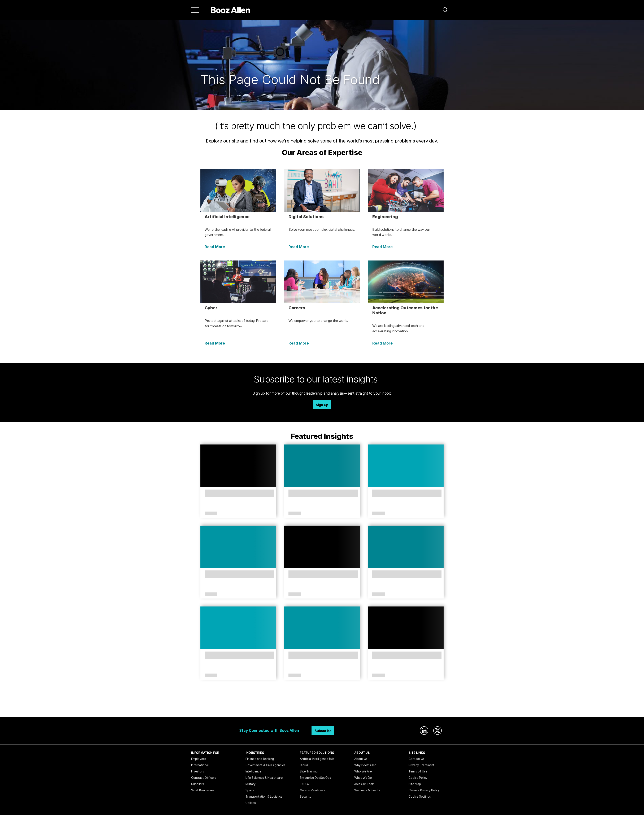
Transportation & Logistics (264, 796)
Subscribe (323, 731)
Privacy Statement (421, 765)
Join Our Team (364, 784)
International (200, 765)
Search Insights (322, 706)
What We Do (363, 778)
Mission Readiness (312, 790)
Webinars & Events (367, 790)
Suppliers (198, 784)
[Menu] (195, 10)
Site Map (415, 784)
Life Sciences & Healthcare (264, 778)
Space (250, 790)
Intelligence (253, 771)
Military (251, 784)
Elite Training (309, 771)
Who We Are (363, 771)
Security (306, 796)
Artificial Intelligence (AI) (317, 759)
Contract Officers (204, 778)
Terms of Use (418, 771)
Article (211, 514)
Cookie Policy (418, 778)
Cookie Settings (420, 796)
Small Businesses (203, 790)
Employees (199, 759)
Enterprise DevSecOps (315, 778)
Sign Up (322, 405)
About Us (361, 759)
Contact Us (417, 759)
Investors (198, 771)
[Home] (230, 10)
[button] (445, 10)
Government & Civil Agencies (265, 765)
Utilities (251, 803)
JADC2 (305, 784)
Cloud (304, 765)
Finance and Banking (260, 759)
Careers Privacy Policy (424, 790)
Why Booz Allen (365, 765)
